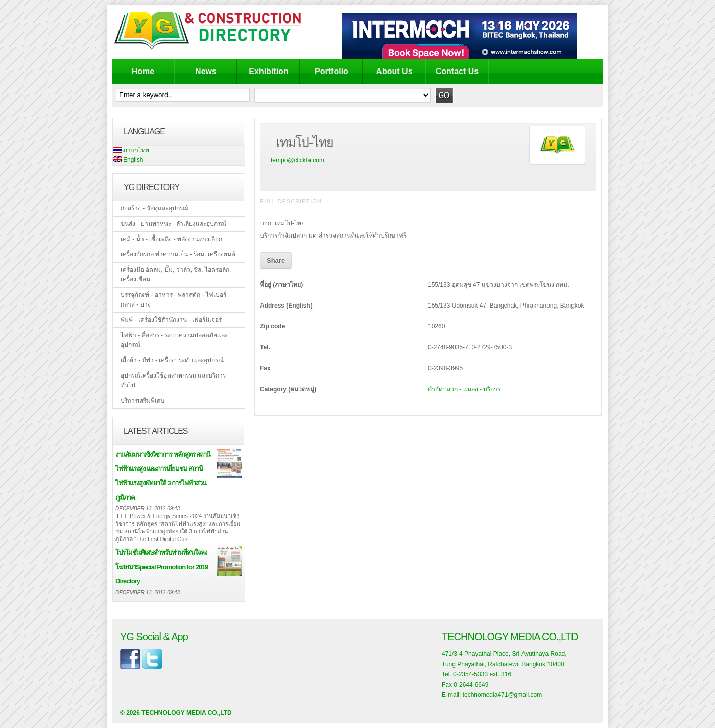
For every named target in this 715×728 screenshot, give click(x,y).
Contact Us (457, 71)
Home (143, 71)
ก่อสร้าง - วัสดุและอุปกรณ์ (154, 208)
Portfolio (331, 71)
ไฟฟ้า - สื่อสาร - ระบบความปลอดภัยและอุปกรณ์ (174, 340)
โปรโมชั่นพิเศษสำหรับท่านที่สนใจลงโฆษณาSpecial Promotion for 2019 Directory (162, 567)
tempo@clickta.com (297, 160)
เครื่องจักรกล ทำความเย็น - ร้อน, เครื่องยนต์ (178, 254)
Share (276, 260)
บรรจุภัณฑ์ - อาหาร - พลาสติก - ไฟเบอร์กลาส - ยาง (173, 300)
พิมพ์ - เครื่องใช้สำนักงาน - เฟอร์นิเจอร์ (171, 320)
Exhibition (268, 71)
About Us (394, 71)
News (206, 71)
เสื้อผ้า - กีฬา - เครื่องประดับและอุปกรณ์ (172, 360)
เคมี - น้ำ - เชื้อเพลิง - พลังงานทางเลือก (171, 239)
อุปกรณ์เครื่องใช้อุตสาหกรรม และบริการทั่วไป (173, 380)
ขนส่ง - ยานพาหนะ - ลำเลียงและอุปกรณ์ (173, 224)
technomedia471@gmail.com (503, 695)
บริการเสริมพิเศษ (143, 401)
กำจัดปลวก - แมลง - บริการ (464, 389)
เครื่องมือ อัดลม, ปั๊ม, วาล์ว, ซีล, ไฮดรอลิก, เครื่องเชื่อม (176, 275)
